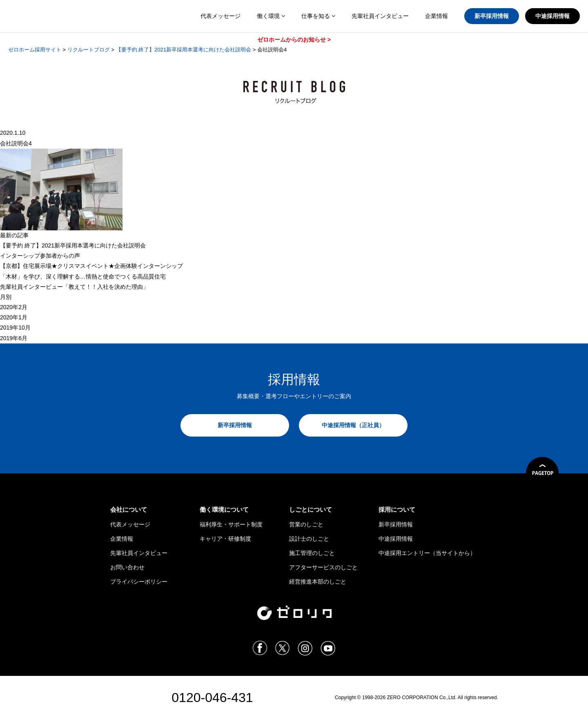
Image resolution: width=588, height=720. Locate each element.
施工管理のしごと (312, 553)
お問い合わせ (127, 567)
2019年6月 (14, 338)
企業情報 (437, 16)
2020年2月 (14, 307)
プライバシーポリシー (139, 582)
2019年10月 (15, 328)
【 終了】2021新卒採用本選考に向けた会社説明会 (73, 245)
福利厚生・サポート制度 (231, 524)
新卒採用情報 (492, 16)
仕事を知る (318, 16)
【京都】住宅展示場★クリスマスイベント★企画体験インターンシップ (91, 266)
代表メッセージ (220, 16)
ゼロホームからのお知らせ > (294, 40)
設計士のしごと (309, 539)
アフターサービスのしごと (323, 567)
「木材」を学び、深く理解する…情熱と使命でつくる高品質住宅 (83, 276)
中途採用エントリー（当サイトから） (427, 553)
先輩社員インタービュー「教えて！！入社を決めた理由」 (74, 287)
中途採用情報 (552, 16)
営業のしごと (306, 524)
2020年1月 (14, 317)
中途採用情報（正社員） (353, 425)
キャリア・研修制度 (225, 539)
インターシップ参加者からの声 (40, 256)
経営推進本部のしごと (318, 582)
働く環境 (271, 16)
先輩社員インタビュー (380, 16)
